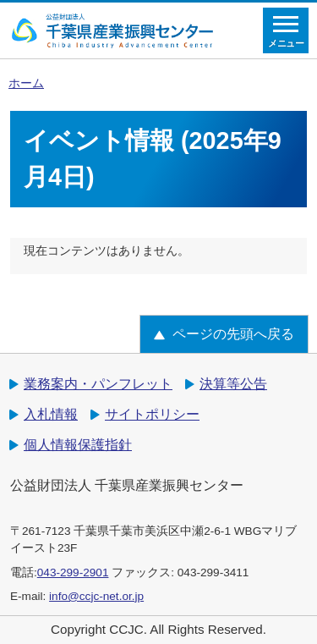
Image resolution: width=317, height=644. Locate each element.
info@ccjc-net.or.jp (96, 596)
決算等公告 (233, 384)
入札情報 (51, 414)
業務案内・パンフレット (98, 384)
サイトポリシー (152, 414)
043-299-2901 (73, 572)
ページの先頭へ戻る (233, 334)
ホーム (26, 83)
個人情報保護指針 (78, 445)
